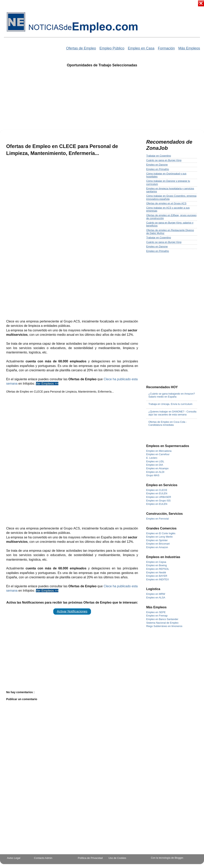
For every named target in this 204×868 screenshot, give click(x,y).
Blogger (179, 858)
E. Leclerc (152, 458)
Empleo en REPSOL (158, 569)
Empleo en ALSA (156, 598)
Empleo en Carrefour (158, 454)
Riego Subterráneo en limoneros (164, 626)
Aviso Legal (14, 858)
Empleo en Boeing (156, 565)
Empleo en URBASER (159, 497)
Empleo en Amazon (157, 547)
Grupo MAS (153, 475)
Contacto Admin (43, 858)
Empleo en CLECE (157, 490)
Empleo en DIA (155, 465)
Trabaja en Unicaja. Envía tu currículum (170, 404)
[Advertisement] (102, 101)
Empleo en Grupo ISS (158, 501)
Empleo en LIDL (155, 462)
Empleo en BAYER (157, 576)
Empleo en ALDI (155, 472)
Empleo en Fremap (157, 616)
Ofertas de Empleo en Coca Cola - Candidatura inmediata (168, 423)
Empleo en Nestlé (156, 573)
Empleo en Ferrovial (157, 519)
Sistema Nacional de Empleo (162, 623)
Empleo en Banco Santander (162, 619)
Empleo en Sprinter (157, 540)
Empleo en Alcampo (157, 468)
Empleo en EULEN (157, 494)
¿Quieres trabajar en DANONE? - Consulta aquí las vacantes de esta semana (172, 413)
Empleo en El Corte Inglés (161, 533)
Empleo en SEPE (156, 612)
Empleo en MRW (156, 594)
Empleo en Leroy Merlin (159, 537)
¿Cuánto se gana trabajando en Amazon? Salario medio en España (172, 395)
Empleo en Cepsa (156, 562)
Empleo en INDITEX (157, 580)
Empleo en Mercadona (159, 451)
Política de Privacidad (90, 858)
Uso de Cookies (117, 858)
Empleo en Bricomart (158, 544)
